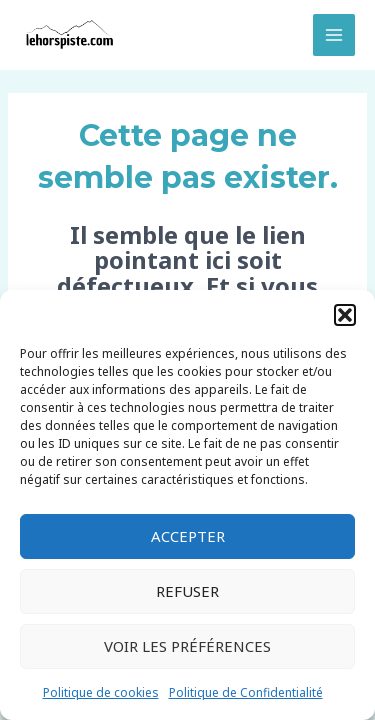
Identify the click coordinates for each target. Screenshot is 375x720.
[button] (345, 315)
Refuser (187, 591)
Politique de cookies (101, 692)
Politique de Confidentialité (246, 692)
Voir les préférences (187, 646)
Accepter (188, 536)
